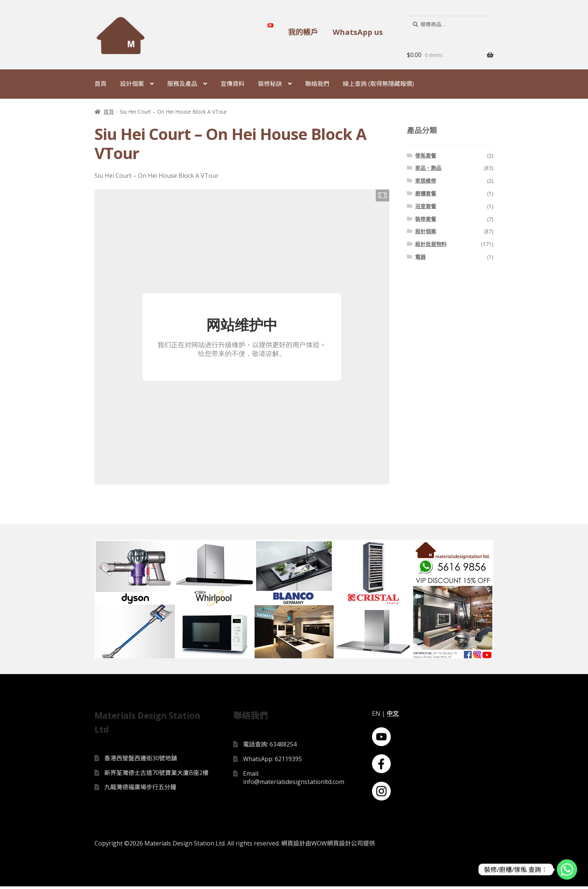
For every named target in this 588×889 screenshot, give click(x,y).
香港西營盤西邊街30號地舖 (141, 760)
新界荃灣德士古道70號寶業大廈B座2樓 (156, 775)
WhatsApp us (358, 32)
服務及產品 (182, 84)
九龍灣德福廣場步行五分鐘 (140, 790)
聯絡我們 (317, 84)
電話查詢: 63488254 (270, 747)
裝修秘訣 (270, 84)
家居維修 (426, 181)
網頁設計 (293, 846)
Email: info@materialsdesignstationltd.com (294, 780)
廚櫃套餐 (426, 193)
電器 (420, 257)
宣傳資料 (232, 84)
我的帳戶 (303, 32)
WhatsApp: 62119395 (272, 761)
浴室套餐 (426, 206)
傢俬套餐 (426, 155)
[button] (382, 195)
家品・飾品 (428, 168)
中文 (393, 716)
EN (376, 716)
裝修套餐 (426, 219)
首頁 (100, 84)
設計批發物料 (431, 244)
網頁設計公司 (345, 846)
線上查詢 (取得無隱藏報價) (378, 84)
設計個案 (132, 84)
